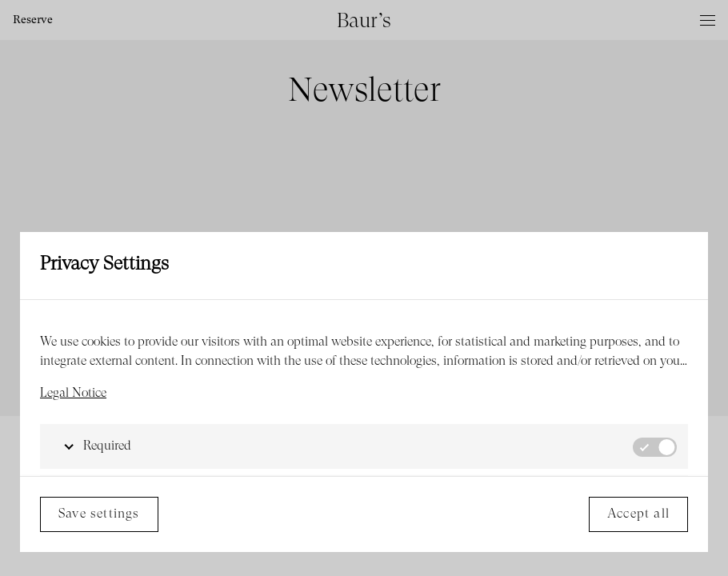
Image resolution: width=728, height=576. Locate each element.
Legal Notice (73, 394)
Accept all (638, 514)
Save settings (99, 514)
